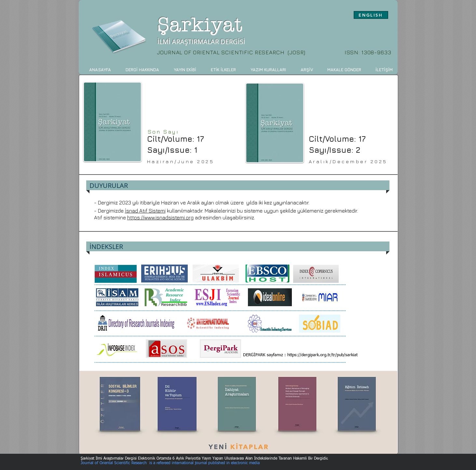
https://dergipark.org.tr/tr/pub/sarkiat (322, 355)
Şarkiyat (200, 25)
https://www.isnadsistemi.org (160, 217)
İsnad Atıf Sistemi (145, 211)
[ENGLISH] (371, 15)
